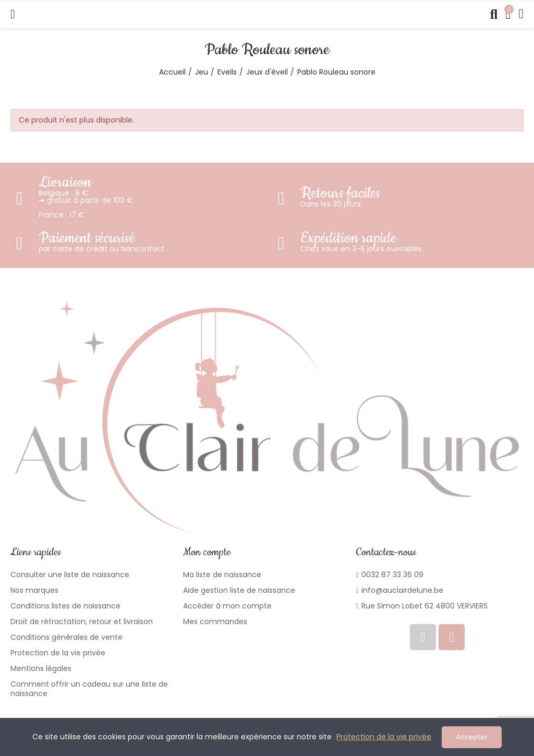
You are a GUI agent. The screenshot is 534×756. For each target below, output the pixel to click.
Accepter (472, 737)
